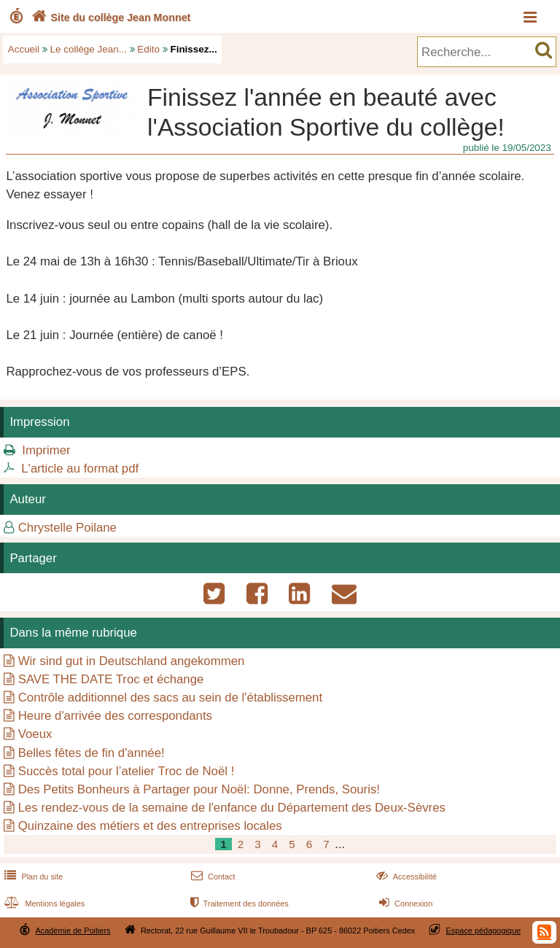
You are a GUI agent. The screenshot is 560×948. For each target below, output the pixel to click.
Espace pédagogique (484, 930)
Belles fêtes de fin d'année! (92, 753)
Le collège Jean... (89, 49)
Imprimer (46, 450)
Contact (212, 877)
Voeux (35, 734)
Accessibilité (405, 877)
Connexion (404, 904)
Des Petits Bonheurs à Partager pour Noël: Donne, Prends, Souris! (199, 789)
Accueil (24, 49)
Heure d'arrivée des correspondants (115, 716)
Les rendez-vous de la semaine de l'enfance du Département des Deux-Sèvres (232, 808)
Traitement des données (238, 904)
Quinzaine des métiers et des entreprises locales (150, 826)
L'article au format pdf (80, 469)
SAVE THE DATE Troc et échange (111, 679)
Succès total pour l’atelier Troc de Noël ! (127, 771)
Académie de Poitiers (73, 930)
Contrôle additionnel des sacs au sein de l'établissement (170, 698)
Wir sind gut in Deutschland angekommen (132, 661)
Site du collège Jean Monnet (110, 18)
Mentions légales (43, 904)
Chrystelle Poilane (67, 528)
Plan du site (32, 877)
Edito (148, 49)
